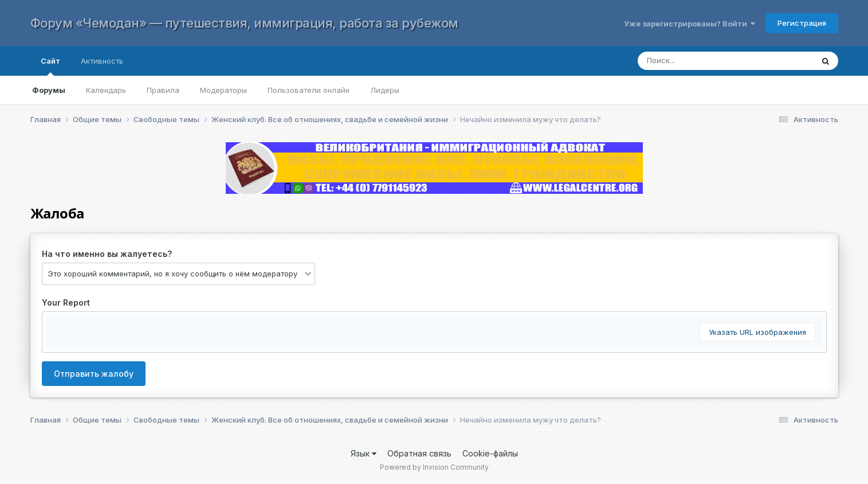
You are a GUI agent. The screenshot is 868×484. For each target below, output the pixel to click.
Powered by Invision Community (434, 467)
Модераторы (223, 90)
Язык (364, 453)
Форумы (49, 90)
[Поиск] (714, 61)
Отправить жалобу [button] (94, 374)
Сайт (50, 66)
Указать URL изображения (757, 332)
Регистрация (802, 23)
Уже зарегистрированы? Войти (690, 24)
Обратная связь (419, 453)
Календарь (106, 90)
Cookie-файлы (490, 453)
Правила (163, 90)
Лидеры (385, 90)
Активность (102, 61)
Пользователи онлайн (309, 90)
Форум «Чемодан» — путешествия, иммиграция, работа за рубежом (244, 23)
